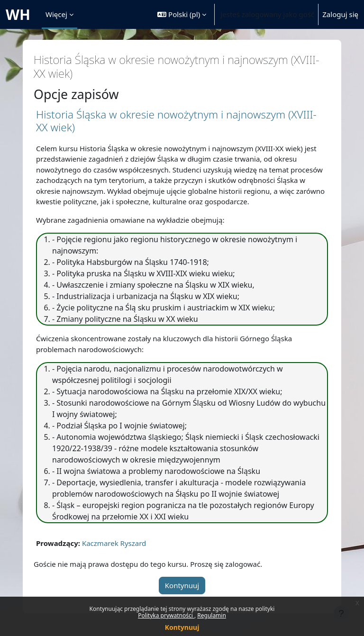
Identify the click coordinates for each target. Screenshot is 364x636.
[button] (182, 14)
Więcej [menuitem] (56, 14)
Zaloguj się (340, 14)
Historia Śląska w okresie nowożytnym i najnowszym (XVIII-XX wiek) (176, 121)
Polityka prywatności (166, 615)
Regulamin (212, 615)
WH (18, 14)
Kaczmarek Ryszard (114, 543)
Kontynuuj (182, 627)
